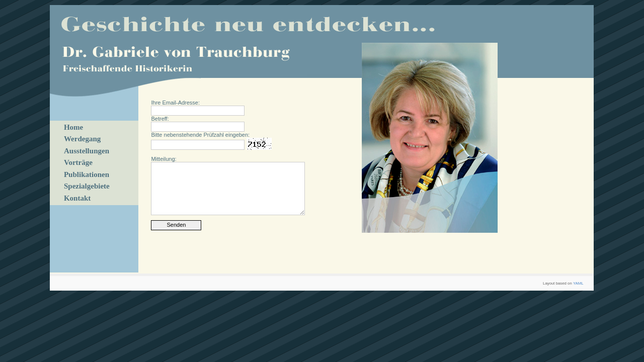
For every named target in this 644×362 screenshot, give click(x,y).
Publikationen (87, 174)
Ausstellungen (87, 151)
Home (73, 127)
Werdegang (82, 139)
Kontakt (77, 198)
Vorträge (78, 162)
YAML (578, 283)
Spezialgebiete (87, 186)
